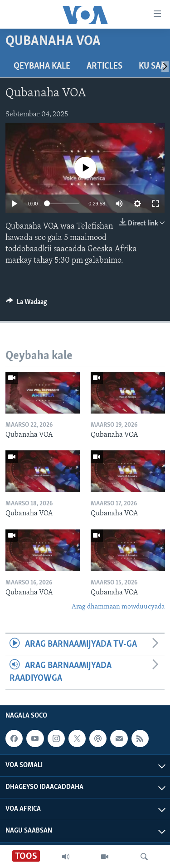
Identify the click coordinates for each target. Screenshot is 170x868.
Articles (104, 66)
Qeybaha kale (42, 66)
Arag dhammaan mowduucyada (118, 607)
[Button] (27, 304)
